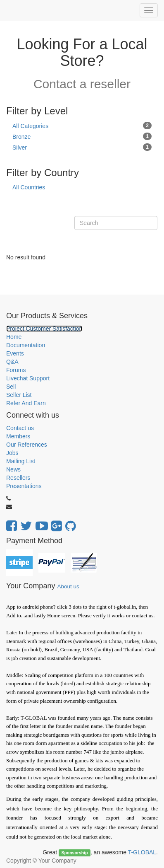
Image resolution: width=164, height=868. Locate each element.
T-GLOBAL (142, 852)
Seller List (19, 395)
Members (18, 436)
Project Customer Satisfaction (44, 329)
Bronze (82, 136)
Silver (82, 147)
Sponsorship (74, 853)
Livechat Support (28, 378)
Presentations (24, 486)
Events (15, 353)
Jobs (12, 453)
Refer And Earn (26, 403)
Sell (11, 387)
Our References (27, 445)
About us (68, 586)
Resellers (18, 478)
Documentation (26, 345)
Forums (16, 370)
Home (14, 337)
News (13, 469)
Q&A (12, 362)
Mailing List (21, 461)
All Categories (82, 126)
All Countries (29, 187)
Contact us (20, 428)
